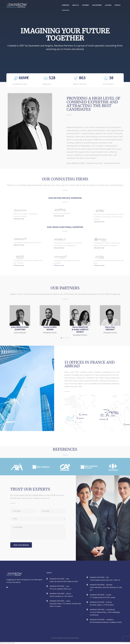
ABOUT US (76, 5)
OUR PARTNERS (97, 5)
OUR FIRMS (85, 5)
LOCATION (108, 5)
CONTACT (117, 5)
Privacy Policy (74, 638)
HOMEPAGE (65, 5)
